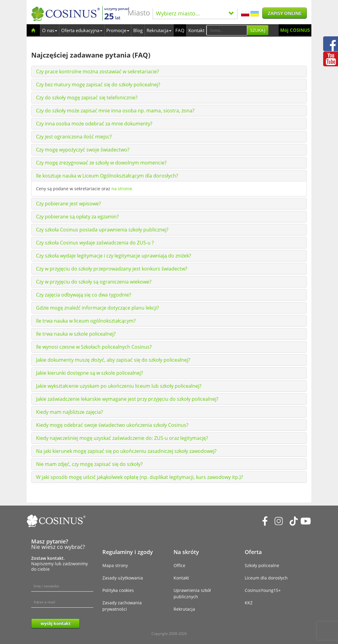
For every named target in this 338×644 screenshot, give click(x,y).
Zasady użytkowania (123, 578)
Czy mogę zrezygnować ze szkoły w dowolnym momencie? (101, 163)
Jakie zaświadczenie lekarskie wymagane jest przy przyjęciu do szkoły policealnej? (127, 399)
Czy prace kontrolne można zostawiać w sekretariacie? (98, 71)
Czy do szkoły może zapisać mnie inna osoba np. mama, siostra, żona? (115, 111)
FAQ (180, 30)
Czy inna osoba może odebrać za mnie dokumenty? (94, 124)
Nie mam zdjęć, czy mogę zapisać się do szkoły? (89, 464)
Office (179, 565)
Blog (138, 30)
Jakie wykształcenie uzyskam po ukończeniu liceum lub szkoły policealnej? (119, 386)
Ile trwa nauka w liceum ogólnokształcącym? (86, 321)
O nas (50, 30)
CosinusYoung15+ (263, 590)
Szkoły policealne (262, 565)
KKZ (249, 603)
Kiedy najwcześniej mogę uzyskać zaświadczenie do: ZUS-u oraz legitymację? (122, 438)
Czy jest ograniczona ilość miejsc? (74, 137)
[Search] (227, 30)
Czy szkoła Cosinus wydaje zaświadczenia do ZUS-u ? (95, 243)
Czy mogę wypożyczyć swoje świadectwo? (83, 150)
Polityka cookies (118, 590)
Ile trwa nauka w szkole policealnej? (76, 334)
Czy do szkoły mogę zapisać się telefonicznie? (87, 98)
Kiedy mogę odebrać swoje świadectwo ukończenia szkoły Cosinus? (112, 425)
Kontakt (196, 30)
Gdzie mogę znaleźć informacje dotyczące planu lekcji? (98, 308)
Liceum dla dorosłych (266, 578)
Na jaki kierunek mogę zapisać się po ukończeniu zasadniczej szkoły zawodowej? (126, 451)
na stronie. (122, 189)
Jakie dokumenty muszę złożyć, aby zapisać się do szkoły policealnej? (113, 360)
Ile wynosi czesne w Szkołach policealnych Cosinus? (94, 347)
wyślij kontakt (56, 623)
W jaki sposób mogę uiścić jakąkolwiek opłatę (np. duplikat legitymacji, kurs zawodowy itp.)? (139, 477)
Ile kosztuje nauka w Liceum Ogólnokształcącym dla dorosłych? (107, 176)
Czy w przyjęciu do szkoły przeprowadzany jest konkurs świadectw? (112, 269)
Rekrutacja (159, 30)
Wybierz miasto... (195, 13)
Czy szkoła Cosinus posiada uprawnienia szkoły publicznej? (102, 230)
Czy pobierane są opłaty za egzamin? (77, 217)
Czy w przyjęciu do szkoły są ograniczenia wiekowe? (94, 282)
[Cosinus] (65, 14)
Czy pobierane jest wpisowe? (68, 204)
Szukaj (258, 30)
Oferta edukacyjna (82, 30)
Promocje (118, 30)
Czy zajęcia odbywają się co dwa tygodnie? (84, 295)
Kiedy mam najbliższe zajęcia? (70, 412)
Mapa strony (115, 565)
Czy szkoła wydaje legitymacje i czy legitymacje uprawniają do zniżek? (114, 256)
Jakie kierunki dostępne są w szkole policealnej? (89, 373)
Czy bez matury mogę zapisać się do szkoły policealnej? (98, 85)
